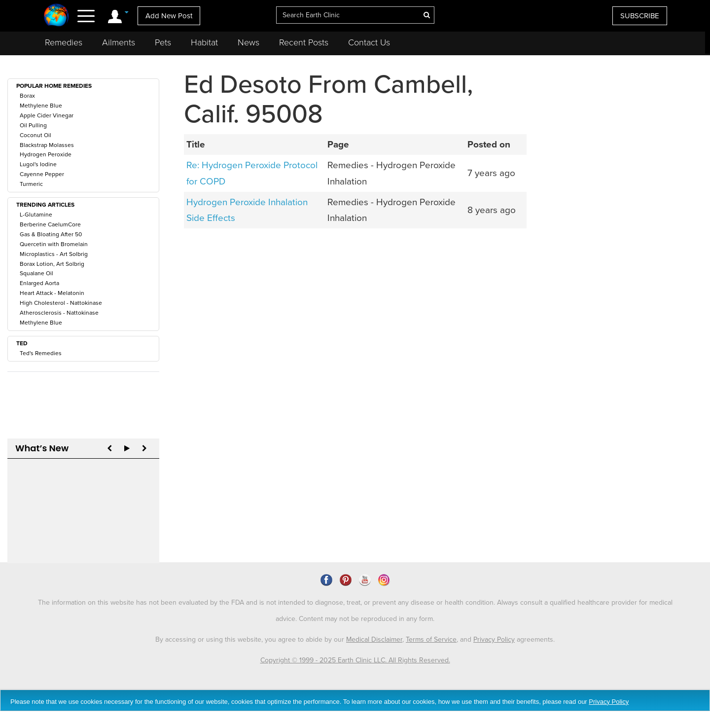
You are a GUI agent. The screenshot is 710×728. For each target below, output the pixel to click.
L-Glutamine (36, 215)
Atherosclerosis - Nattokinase (59, 313)
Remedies (64, 42)
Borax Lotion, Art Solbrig (52, 264)
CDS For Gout (52, 490)
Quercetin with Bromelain (54, 244)
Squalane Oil (36, 273)
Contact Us (369, 42)
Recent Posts (304, 42)
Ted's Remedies (41, 353)
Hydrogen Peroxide (46, 154)
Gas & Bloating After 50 (51, 234)
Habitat (204, 42)
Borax (27, 96)
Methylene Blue (41, 106)
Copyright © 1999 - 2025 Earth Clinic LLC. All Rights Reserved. (355, 645)
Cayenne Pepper (42, 174)
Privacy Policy (494, 624)
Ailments (119, 42)
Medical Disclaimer (374, 624)
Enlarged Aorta (39, 283)
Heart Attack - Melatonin (52, 293)
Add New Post (169, 16)
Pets (163, 42)
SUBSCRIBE (640, 16)
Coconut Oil (35, 135)
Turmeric (31, 184)
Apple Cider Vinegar (47, 115)
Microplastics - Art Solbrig (54, 254)
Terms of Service (431, 624)
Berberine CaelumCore (50, 224)
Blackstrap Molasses (47, 145)
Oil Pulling (33, 125)
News (248, 42)
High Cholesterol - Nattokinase (61, 303)
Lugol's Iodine (38, 164)
